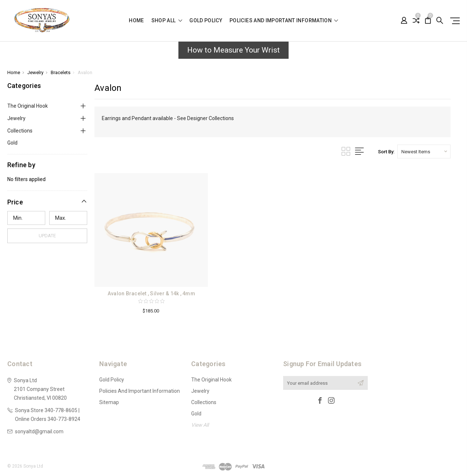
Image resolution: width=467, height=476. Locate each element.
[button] (233, 52)
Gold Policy (206, 21)
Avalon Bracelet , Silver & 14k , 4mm (151, 293)
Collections (20, 131)
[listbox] (424, 151)
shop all (167, 21)
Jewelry (16, 118)
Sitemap (109, 402)
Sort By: (386, 152)
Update (47, 236)
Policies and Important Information (284, 21)
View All (200, 425)
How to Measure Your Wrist (233, 50)
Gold (12, 143)
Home (136, 21)
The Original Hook (28, 106)
